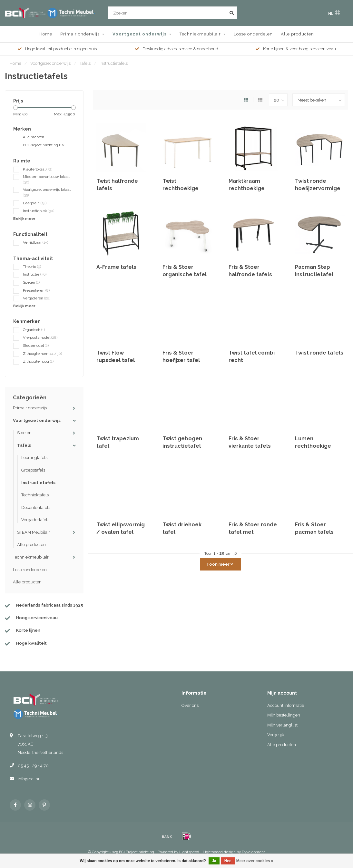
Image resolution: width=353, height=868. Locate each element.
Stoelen (24, 433)
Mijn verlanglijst (282, 725)
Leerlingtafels (34, 458)
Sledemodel (36, 346)
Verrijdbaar (35, 242)
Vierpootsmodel (40, 337)
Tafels (24, 445)
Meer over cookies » (255, 861)
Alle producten (297, 34)
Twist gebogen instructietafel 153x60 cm (182, 446)
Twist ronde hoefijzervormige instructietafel (318, 188)
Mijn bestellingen (284, 715)
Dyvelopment (253, 852)
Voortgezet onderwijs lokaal (47, 192)
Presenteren (36, 290)
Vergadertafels (35, 520)
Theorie (32, 267)
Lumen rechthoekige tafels (313, 446)
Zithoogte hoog (38, 361)
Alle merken (34, 137)
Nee (228, 861)
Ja (214, 861)
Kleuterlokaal (38, 169)
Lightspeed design (219, 852)
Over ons (190, 705)
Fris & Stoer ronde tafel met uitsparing (253, 532)
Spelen (31, 282)
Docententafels (36, 507)
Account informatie (286, 705)
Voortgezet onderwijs (140, 34)
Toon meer (220, 564)
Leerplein (35, 203)
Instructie (35, 274)
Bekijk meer (24, 219)
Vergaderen (37, 298)
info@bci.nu (29, 779)
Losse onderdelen (253, 34)
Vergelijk (276, 735)
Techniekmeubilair (200, 34)
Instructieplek (39, 211)
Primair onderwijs (80, 34)
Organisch (34, 330)
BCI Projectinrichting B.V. (44, 145)
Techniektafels (35, 495)
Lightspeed (189, 852)
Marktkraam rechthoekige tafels (247, 188)
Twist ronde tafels (319, 353)
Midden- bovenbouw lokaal (46, 179)
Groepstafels (33, 470)
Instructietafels (38, 483)
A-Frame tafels (116, 267)
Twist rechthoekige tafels (181, 188)
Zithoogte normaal (42, 354)
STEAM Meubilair (34, 532)
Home (46, 34)
